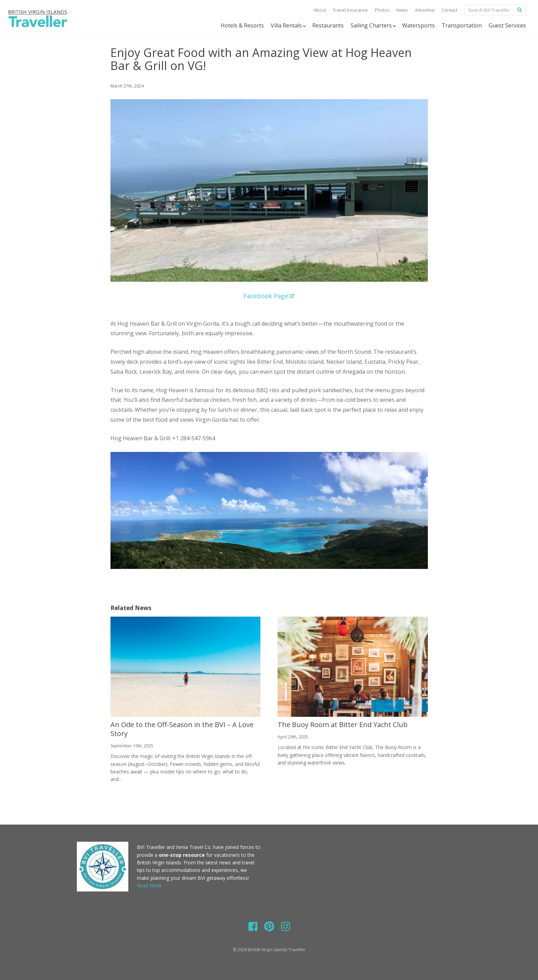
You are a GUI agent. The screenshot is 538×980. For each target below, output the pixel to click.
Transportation (462, 25)
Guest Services (507, 25)
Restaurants (328, 25)
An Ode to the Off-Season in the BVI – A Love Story (182, 729)
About (320, 10)
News (402, 10)
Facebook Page (269, 296)
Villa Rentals (289, 26)
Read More (149, 885)
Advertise (425, 10)
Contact (449, 10)
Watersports (418, 25)
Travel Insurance (350, 10)
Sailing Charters (374, 26)
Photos (382, 10)
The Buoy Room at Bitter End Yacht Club (343, 725)
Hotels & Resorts (242, 25)
